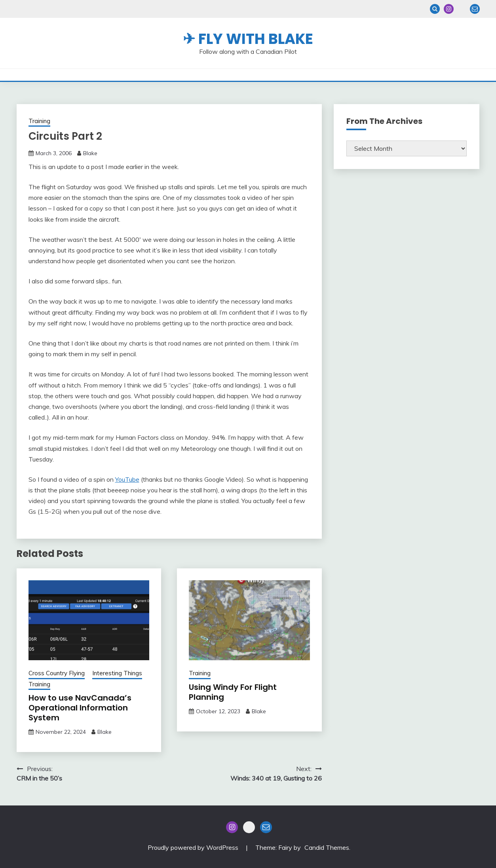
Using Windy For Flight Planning (233, 692)
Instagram (449, 9)
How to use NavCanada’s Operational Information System (80, 708)
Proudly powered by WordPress (194, 847)
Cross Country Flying (57, 673)
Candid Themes (327, 847)
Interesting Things (117, 673)
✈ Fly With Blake (248, 39)
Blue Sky (462, 9)
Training (39, 121)
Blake (90, 153)
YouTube (127, 479)
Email (475, 9)
